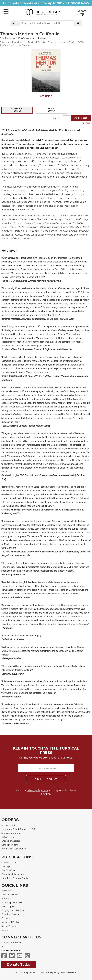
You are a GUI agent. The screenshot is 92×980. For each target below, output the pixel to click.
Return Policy (8, 837)
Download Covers (10, 914)
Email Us (6, 947)
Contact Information (11, 943)
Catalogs (6, 918)
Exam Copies (8, 906)
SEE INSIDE (46, 96)
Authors (5, 899)
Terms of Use (71, 973)
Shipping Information (12, 833)
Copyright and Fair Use (13, 910)
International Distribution (14, 849)
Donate (82, 11)
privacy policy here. (37, 790)
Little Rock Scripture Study (15, 878)
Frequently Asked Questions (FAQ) (18, 829)
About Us (6, 891)
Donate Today (19, 964)
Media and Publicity (11, 922)
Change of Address (11, 841)
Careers (5, 930)
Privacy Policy (59, 973)
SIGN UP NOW (46, 779)
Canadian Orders (10, 845)
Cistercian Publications (12, 874)
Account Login (9, 825)
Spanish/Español (9, 926)
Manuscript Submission (13, 903)
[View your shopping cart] (82, 14)
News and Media (10, 895)
